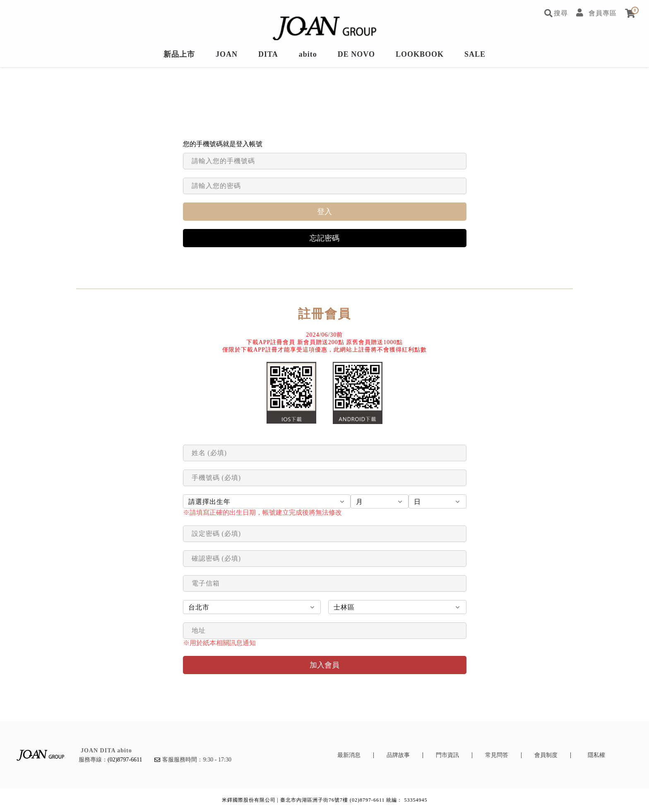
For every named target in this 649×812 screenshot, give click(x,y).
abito (308, 54)
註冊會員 (324, 314)
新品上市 (179, 54)
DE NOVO (356, 54)
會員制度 (546, 755)
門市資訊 (447, 755)
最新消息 (349, 755)
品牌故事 (398, 755)
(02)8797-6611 (125, 760)
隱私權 (596, 755)
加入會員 (324, 665)
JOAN (227, 54)
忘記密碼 (324, 238)
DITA (268, 54)
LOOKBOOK (420, 54)
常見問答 (497, 755)
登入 (324, 212)
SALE (475, 54)
